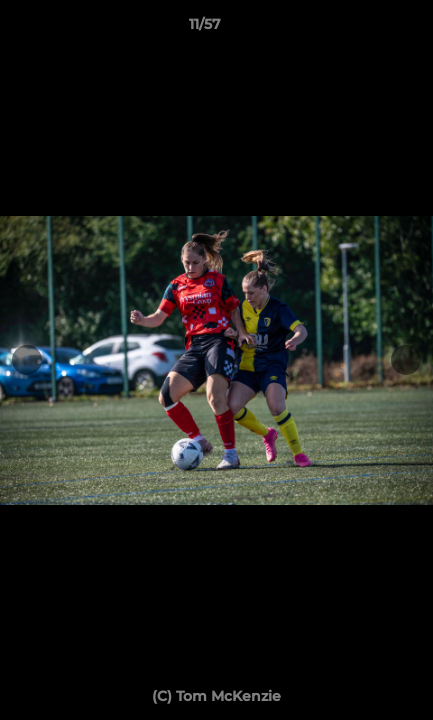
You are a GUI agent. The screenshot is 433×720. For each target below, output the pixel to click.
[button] (361, 29)
